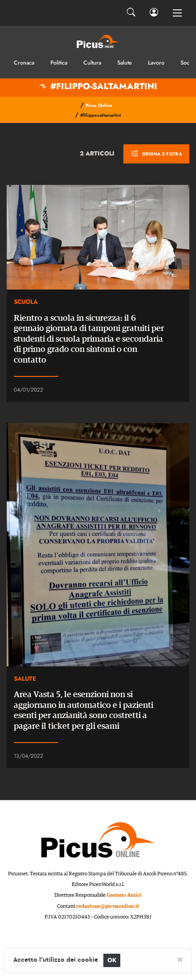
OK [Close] (112, 960)
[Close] (180, 959)
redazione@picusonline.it (108, 906)
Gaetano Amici (124, 895)
